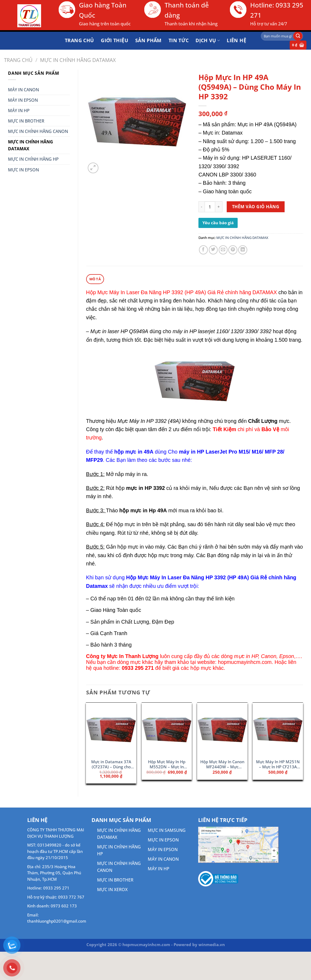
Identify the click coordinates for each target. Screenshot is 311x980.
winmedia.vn (212, 944)
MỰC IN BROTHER (26, 121)
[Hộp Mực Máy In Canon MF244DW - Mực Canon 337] (222, 729)
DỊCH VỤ (208, 40)
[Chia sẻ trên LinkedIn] (243, 250)
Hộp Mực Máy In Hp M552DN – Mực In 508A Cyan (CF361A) (167, 764)
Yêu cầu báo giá (218, 223)
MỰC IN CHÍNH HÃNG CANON (38, 131)
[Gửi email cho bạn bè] (223, 250)
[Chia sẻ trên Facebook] (204, 250)
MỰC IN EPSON (23, 170)
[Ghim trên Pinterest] (233, 250)
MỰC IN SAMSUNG (167, 830)
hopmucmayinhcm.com (245, 662)
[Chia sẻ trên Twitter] (213, 250)
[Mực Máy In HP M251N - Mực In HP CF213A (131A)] (278, 729)
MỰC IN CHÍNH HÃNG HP (33, 159)
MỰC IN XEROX (112, 889)
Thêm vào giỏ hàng (256, 207)
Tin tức (179, 40)
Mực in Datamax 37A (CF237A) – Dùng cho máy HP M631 (111, 764)
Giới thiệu (115, 40)
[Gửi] (298, 36)
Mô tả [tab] (95, 279)
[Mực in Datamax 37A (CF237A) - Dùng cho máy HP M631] (111, 729)
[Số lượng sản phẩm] (210, 207)
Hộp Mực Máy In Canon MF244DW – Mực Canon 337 (222, 764)
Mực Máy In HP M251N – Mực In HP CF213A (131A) (278, 764)
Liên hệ (236, 40)
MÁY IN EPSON (23, 100)
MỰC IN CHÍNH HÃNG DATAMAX (78, 60)
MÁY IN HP (19, 111)
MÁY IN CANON (23, 90)
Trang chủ (79, 40)
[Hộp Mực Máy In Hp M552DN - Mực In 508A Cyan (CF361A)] (167, 729)
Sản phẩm (148, 40)
